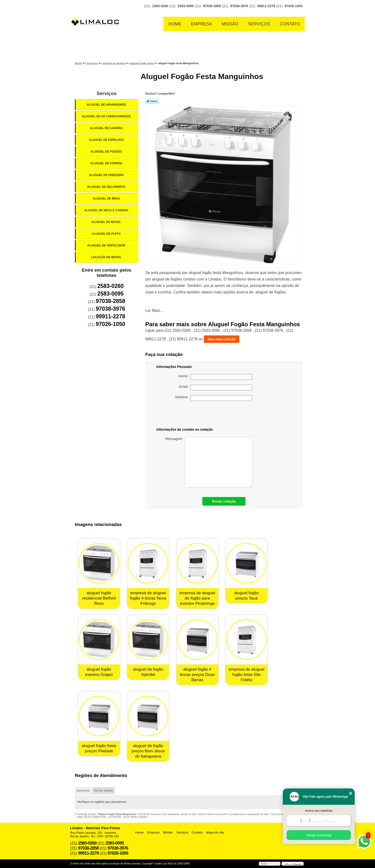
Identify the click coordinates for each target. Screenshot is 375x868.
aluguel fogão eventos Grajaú (99, 672)
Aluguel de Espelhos (107, 140)
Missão (230, 24)
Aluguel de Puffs (107, 234)
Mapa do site (215, 832)
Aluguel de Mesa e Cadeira (107, 210)
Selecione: (84, 791)
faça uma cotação (222, 339)
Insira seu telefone (319, 811)
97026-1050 (293, 6)
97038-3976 (239, 6)
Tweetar (152, 101)
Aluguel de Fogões (107, 152)
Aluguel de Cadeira (107, 128)
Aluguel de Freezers (107, 175)
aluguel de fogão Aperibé (148, 672)
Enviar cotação (224, 501)
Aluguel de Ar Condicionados (107, 116)
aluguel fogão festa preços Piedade (99, 748)
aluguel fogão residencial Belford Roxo (99, 598)
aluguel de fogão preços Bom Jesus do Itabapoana (148, 751)
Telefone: (213, 398)
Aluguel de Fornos (107, 163)
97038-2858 (212, 6)
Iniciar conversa (319, 835)
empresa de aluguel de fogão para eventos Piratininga (197, 598)
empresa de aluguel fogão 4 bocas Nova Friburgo (148, 598)
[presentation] (219, 415)
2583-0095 (186, 6)
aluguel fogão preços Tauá (246, 596)
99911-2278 (266, 6)
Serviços (259, 24)
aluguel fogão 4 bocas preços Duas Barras (197, 675)
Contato (290, 24)
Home (175, 24)
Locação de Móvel (107, 257)
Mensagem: (209, 462)
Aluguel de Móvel (107, 222)
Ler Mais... (154, 311)
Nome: (215, 377)
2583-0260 (160, 6)
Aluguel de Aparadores (107, 105)
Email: (216, 388)
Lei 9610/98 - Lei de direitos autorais (128, 817)
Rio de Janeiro (104, 791)
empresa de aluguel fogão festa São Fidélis (247, 675)
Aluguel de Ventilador (107, 246)
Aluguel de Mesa (107, 199)
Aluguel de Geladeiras (107, 187)
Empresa (201, 24)
